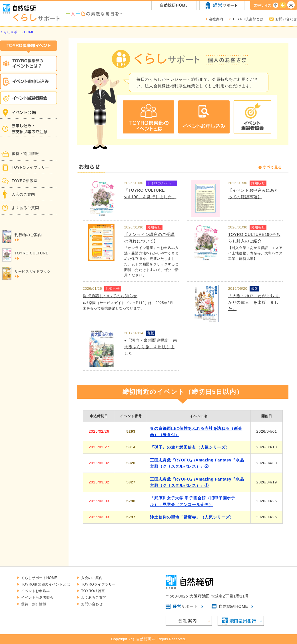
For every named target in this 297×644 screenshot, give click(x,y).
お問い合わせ (286, 19)
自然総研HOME (233, 606)
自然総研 (144, 639)
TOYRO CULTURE (31, 255)
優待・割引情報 (25, 154)
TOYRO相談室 (25, 181)
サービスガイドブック (33, 274)
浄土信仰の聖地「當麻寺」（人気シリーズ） (192, 517)
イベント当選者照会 (37, 598)
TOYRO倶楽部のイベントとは (46, 584)
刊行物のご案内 (28, 237)
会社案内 (216, 19)
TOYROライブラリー (30, 167)
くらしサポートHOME (17, 32)
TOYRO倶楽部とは (248, 19)
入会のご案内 (23, 194)
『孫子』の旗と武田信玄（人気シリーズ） (190, 447)
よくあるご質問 (25, 208)
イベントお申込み (36, 591)
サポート (185, 606)
